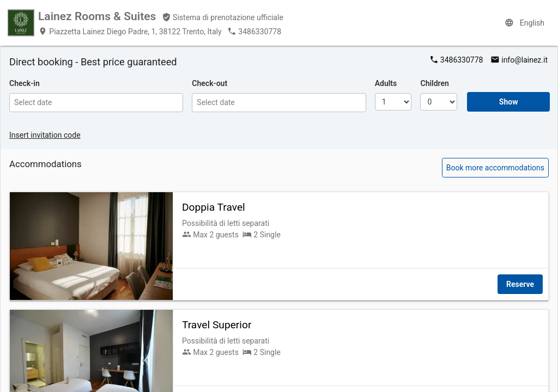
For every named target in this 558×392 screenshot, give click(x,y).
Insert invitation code (45, 135)
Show (509, 102)
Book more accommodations (495, 168)
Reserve (520, 284)
